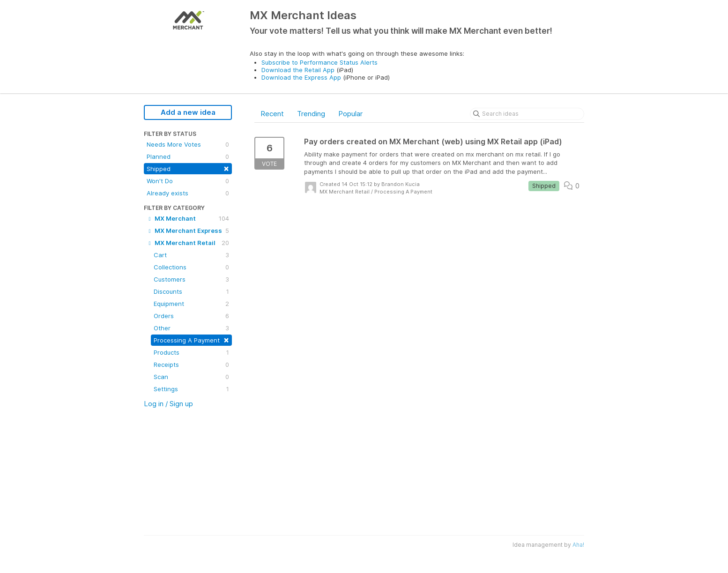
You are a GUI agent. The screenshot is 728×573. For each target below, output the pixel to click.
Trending (311, 114)
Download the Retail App (298, 70)
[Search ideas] (527, 114)
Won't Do (188, 181)
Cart (191, 255)
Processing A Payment (191, 339)
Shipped (188, 168)
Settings (191, 389)
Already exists (188, 193)
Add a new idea (188, 112)
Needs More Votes (188, 144)
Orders (191, 316)
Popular (350, 114)
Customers (191, 279)
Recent (272, 114)
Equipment (191, 304)
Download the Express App (301, 77)
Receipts (191, 365)
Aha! (578, 545)
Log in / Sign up (168, 404)
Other (191, 328)
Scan (191, 377)
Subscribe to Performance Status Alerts (319, 62)
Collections (191, 267)
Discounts (191, 291)
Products (191, 352)
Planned (188, 156)
